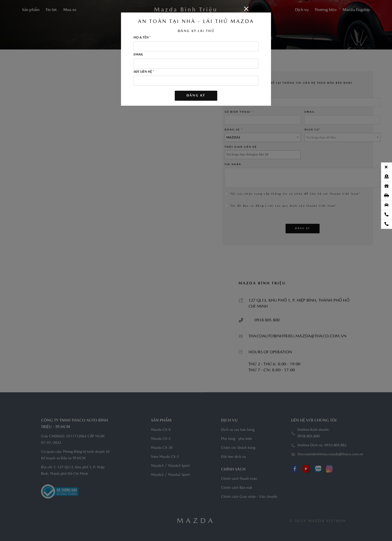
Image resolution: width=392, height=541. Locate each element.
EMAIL (138, 55)
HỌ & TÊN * (142, 38)
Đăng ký (196, 96)
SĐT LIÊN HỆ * (144, 72)
